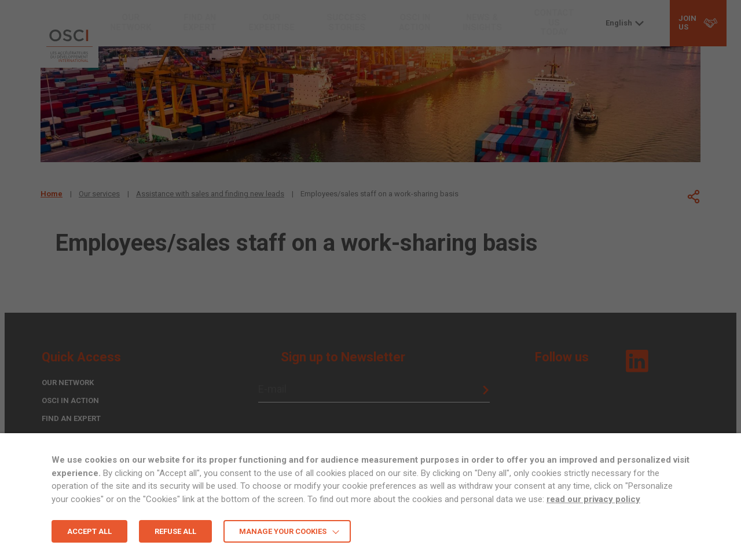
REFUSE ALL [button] (175, 531)
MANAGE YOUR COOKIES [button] (283, 531)
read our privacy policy (593, 499)
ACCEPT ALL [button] (89, 531)
